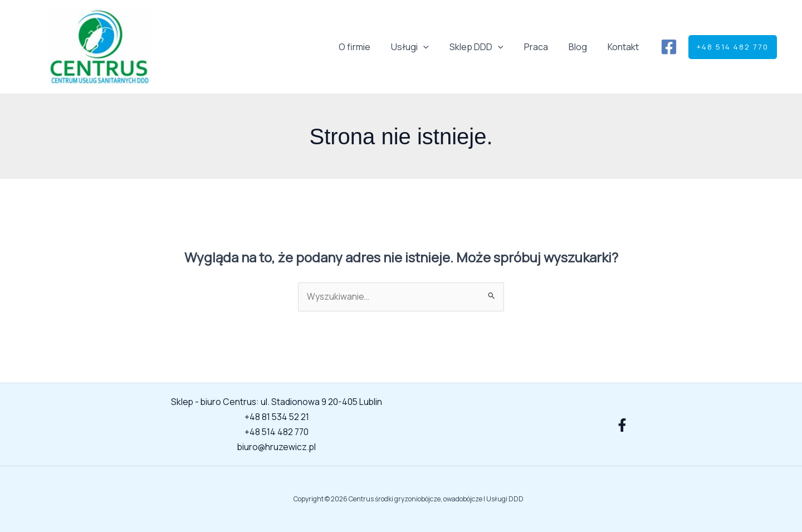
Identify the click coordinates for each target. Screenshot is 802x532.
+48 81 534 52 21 (277, 417)
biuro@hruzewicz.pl (277, 446)
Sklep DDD (486, 47)
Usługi (423, 47)
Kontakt (625, 47)
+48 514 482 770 (277, 432)
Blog (582, 47)
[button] (437, 47)
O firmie (371, 47)
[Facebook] (669, 47)
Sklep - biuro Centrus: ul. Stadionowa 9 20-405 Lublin (277, 402)
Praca (543, 47)
